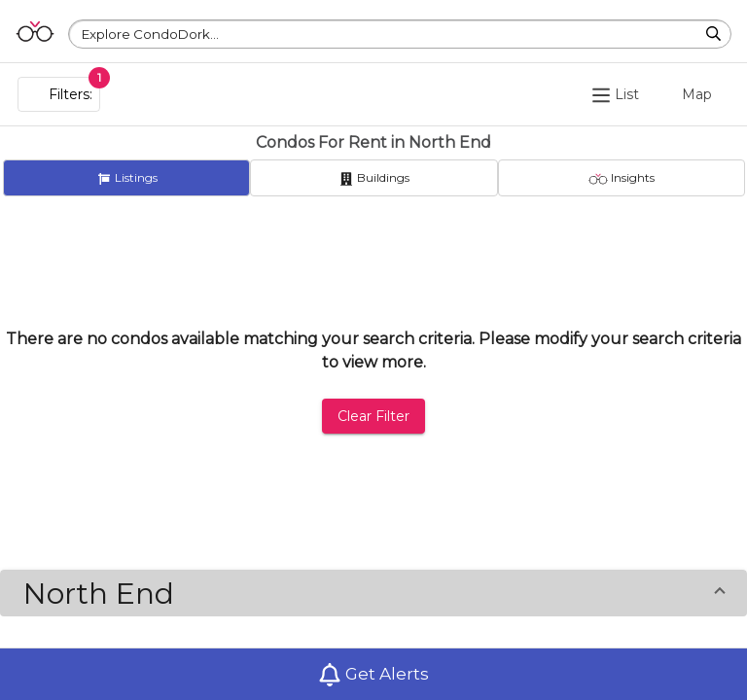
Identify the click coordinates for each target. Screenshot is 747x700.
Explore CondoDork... (150, 34)
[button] (373, 593)
